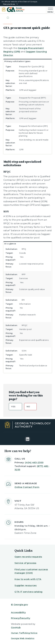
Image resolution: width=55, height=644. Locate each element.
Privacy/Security (21, 618)
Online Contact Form (27, 487)
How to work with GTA (28, 579)
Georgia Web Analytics (23, 638)
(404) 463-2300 (34, 462)
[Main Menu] (50, 10)
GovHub (16, 627)
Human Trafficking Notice (24, 633)
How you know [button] (9, 4)
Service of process (25, 563)
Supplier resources (26, 585)
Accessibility (18, 612)
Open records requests (28, 557)
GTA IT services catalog (28, 592)
